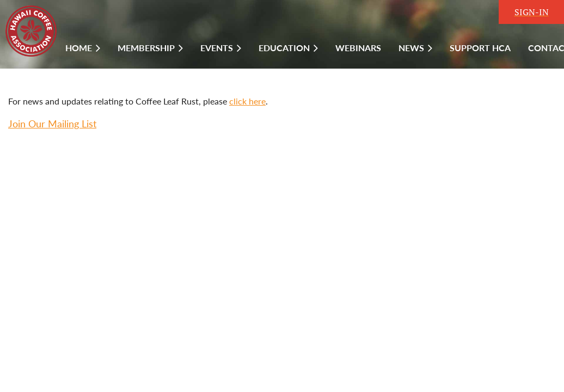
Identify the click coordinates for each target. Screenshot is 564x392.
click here (247, 101)
